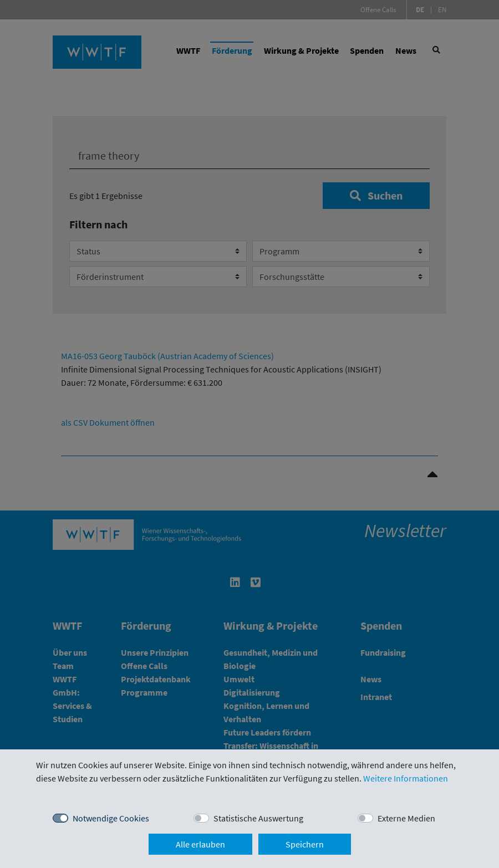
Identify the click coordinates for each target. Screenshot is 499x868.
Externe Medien (406, 818)
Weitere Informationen (406, 778)
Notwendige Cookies (111, 818)
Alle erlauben (200, 844)
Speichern (305, 844)
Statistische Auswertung (258, 818)
